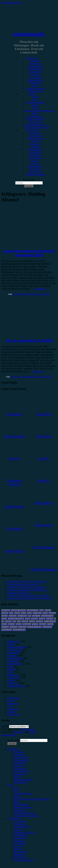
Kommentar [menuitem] (19, 774)
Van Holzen (22, 627)
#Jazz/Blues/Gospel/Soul (37, 127)
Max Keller (35, 169)
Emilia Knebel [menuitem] (21, 835)
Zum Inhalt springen (11, 3)
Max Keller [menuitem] (19, 855)
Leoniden (25, 622)
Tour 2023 (13, 627)
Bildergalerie (35, 91)
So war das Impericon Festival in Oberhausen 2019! (29, 253)
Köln (14, 622)
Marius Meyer (35, 166)
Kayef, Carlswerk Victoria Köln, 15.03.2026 (29, 598)
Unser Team (35, 133)
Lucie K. (35, 161)
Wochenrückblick (16, 686)
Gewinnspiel (35, 77)
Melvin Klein (35, 172)
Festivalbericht (35, 69)
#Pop (35, 100)
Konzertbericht (35, 66)
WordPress (19, 732)
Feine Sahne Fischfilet (16, 619)
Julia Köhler (35, 158)
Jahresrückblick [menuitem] (21, 771)
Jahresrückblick (35, 80)
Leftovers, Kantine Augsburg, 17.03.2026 (28, 595)
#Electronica (35, 122)
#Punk (35, 114)
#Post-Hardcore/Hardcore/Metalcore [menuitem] (32, 799)
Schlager (50, 624)
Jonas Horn (35, 155)
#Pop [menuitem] (16, 791)
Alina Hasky (35, 136)
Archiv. (5, 726)
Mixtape (12, 669)
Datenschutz (14, 698)
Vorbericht (35, 64)
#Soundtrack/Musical (35, 125)
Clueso (29, 613)
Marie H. (35, 163)
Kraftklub (8, 622)
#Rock (35, 97)
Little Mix (40, 622)
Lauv (19, 622)
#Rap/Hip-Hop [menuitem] (21, 805)
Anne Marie (6, 610)
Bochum (17, 613)
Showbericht (35, 72)
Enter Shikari (22, 616)
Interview (35, 75)
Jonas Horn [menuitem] (19, 841)
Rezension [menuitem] (19, 752)
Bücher (11, 644)
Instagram (49, 619)
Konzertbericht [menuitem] (21, 757)
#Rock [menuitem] (17, 788)
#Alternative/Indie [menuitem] (23, 793)
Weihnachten (47, 627)
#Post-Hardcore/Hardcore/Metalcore (40, 109)
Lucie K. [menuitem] (18, 846)
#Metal (35, 105)
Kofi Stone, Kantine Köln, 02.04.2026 (26, 587)
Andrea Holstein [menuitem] (22, 827)
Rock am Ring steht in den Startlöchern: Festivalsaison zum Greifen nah (27, 583)
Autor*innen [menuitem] (14, 818)
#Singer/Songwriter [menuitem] (23, 807)
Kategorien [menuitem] (13, 749)
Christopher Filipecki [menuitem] (24, 832)
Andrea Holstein (35, 139)
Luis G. (14, 377)
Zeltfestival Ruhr (19, 630)
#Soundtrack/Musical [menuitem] (24, 813)
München (11, 624)
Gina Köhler (35, 152)
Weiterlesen (40, 289)
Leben (11, 666)
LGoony (32, 622)
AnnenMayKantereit (18, 610)
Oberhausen (27, 624)
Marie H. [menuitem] (18, 849)
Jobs (10, 706)
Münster (19, 624)
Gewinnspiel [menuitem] (20, 768)
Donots (45, 613)
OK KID (35, 624)
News (10, 672)
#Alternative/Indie (35, 102)
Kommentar (35, 83)
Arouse (33, 732)
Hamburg (34, 619)
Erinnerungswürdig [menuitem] (23, 780)
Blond (11, 613)
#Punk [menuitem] (17, 802)
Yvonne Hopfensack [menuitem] (24, 860)
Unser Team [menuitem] (20, 821)
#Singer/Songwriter (35, 119)
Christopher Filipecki (35, 145)
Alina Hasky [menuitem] (20, 824)
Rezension (35, 61)
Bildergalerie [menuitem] (20, 782)
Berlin (41, 610)
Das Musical (37, 613)
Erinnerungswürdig (35, 89)
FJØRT (27, 619)
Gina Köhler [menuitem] (20, 838)
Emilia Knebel (35, 150)
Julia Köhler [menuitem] (20, 843)
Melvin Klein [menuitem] (20, 857)
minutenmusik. (29, 34)
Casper (23, 613)
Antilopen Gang (33, 610)
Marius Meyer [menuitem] (21, 852)
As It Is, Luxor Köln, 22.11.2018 (29, 340)
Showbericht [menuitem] (20, 763)
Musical (4, 624)
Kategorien (32, 58)
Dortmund (52, 613)
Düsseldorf (13, 616)
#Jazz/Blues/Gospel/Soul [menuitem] (26, 816)
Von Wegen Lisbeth (34, 627)
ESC (30, 616)
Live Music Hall (50, 622)
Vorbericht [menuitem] (19, 755)
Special (35, 86)
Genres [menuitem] (11, 785)
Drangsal (5, 616)
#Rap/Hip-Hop (35, 116)
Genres (32, 94)
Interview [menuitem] (18, 766)
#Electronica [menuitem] (20, 810)
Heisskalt (42, 619)
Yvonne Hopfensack (35, 175)
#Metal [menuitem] (17, 796)
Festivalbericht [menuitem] (21, 760)
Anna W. (35, 141)
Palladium (43, 624)
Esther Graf (36, 616)
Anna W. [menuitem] (18, 830)
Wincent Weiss (7, 630)
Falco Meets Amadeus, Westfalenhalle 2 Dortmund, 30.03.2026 (27, 591)
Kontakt (11, 712)
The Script (5, 627)
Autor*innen (32, 130)
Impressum (13, 703)
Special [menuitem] (17, 777)
